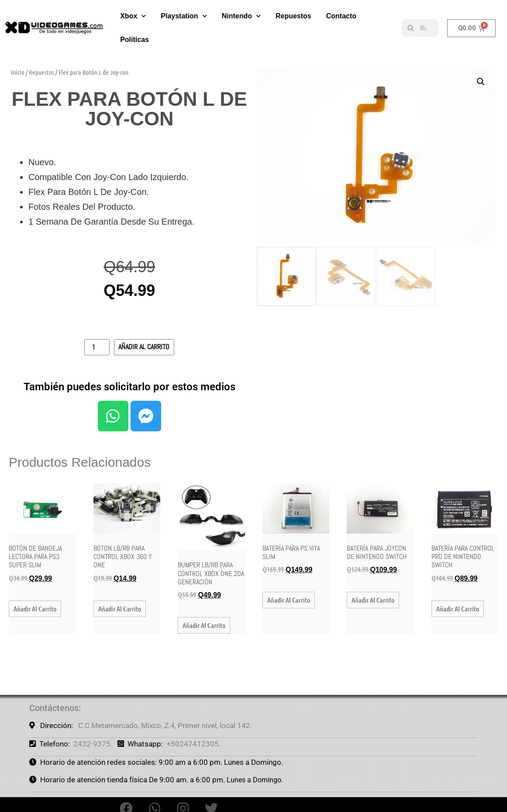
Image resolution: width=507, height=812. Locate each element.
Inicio (18, 72)
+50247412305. (193, 744)
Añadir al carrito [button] (35, 609)
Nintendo (241, 12)
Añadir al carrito (144, 347)
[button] (481, 82)
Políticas (135, 36)
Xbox (133, 12)
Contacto (341, 12)
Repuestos (293, 12)
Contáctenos (54, 708)
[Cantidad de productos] (97, 347)
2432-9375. (93, 744)
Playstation (184, 12)
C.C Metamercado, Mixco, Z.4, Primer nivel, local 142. (165, 725)
